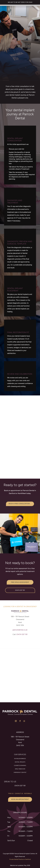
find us (11, 798)
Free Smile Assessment (20, 587)
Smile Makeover (20, 774)
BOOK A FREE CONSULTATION (19, 508)
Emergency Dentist (20, 777)
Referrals (28, 798)
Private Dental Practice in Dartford (20, 864)
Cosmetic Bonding (20, 770)
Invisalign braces (20, 763)
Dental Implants (20, 767)
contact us (19, 798)
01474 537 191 (20, 595)
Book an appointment (20, 804)
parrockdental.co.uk (20, 635)
